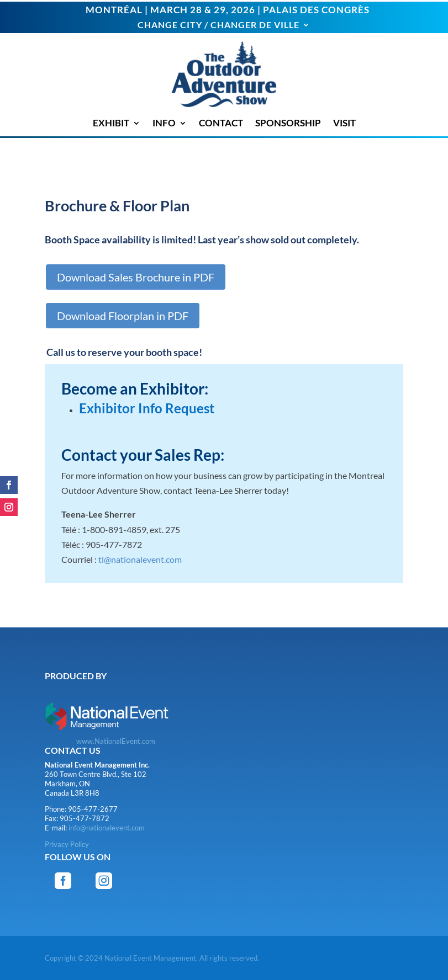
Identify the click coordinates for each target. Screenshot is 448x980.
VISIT (344, 123)
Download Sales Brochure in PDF (136, 277)
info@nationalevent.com (107, 828)
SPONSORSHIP (288, 123)
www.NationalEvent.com (116, 741)
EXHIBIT (111, 123)
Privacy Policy (67, 844)
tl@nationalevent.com (140, 559)
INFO (164, 123)
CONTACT (221, 123)
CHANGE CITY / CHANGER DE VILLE (218, 25)
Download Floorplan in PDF (123, 316)
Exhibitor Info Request (147, 408)
